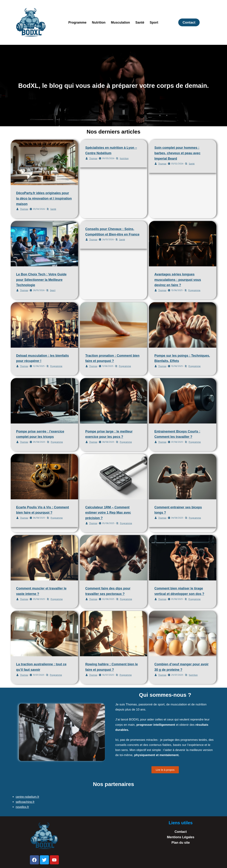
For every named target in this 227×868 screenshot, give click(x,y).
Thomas (24, 209)
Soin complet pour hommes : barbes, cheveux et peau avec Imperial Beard (177, 153)
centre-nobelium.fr (28, 797)
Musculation (120, 22)
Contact (181, 832)
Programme (77, 22)
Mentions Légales (181, 837)
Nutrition (99, 22)
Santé (140, 22)
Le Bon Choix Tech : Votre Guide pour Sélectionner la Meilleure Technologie (41, 280)
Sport (154, 22)
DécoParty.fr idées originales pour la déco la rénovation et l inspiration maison (44, 198)
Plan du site (181, 843)
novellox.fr (23, 807)
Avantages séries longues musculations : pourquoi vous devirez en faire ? (178, 280)
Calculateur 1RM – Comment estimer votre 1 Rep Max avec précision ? (108, 513)
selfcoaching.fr (26, 802)
